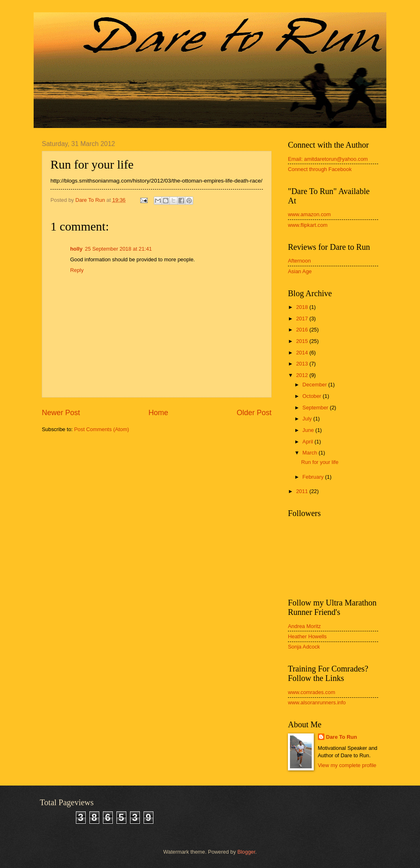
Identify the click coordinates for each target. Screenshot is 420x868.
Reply (77, 270)
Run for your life (320, 462)
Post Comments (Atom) (102, 429)
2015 (303, 341)
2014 (303, 353)
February (314, 477)
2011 (303, 491)
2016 (303, 330)
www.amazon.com (309, 214)
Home (158, 413)
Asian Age (300, 271)
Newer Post (61, 413)
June (309, 430)
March (310, 453)
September (316, 408)
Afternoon (299, 261)
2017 (303, 319)
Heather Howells (307, 636)
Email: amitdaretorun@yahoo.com (328, 159)
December (315, 385)
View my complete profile (347, 765)
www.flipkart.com (308, 225)
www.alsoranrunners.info (317, 702)
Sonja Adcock (304, 647)
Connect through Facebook (320, 169)
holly (76, 249)
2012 (303, 375)
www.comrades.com (312, 692)
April (308, 442)
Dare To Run (342, 737)
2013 (303, 364)
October (312, 396)
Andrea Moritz (304, 626)
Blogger (247, 852)
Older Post (254, 413)
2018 (303, 307)
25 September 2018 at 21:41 (118, 249)
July (308, 419)
